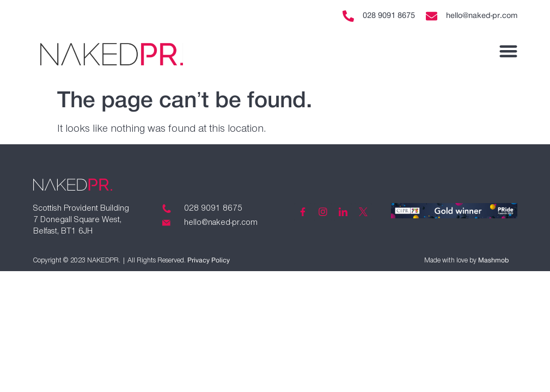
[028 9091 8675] (348, 16)
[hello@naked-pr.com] (432, 16)
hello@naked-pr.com (482, 16)
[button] (508, 51)
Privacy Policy (209, 261)
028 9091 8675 (389, 16)
